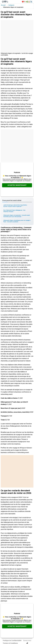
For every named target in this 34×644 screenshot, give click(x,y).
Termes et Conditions (10, 643)
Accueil (3, 5)
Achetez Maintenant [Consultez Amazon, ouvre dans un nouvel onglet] (17, 185)
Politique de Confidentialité (12, 641)
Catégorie (11, 5)
